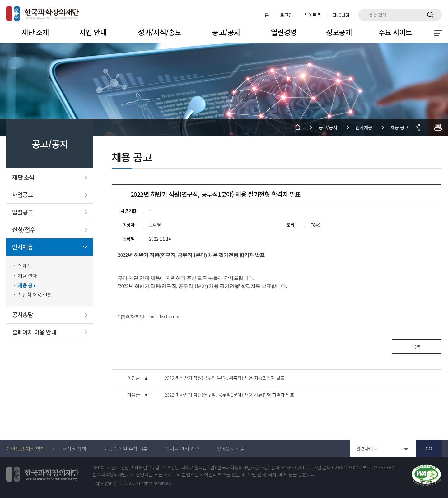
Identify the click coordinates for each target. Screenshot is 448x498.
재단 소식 (23, 177)
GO (429, 448)
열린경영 (284, 32)
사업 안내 (93, 32)
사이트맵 (313, 15)
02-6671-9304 (345, 468)
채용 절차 (27, 276)
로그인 (286, 15)
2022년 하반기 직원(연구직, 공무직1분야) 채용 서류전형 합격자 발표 (229, 395)
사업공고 (22, 195)
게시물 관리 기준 (182, 449)
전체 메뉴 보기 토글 (438, 33)
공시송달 (22, 315)
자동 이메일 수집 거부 (126, 449)
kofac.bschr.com (164, 317)
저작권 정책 (74, 449)
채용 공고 (27, 285)
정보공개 (339, 32)
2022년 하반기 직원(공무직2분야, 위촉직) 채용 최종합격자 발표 (225, 378)
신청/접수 (23, 230)
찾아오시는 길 (231, 449)
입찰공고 (22, 212)
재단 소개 (35, 32)
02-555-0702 (385, 468)
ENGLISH (342, 15)
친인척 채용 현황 (35, 295)
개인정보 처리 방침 (26, 449)
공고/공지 (226, 32)
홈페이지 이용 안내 (34, 332)
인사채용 (22, 247)
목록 (416, 346)
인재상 (25, 266)
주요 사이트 (395, 32)
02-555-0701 (292, 468)
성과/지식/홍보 (159, 32)
